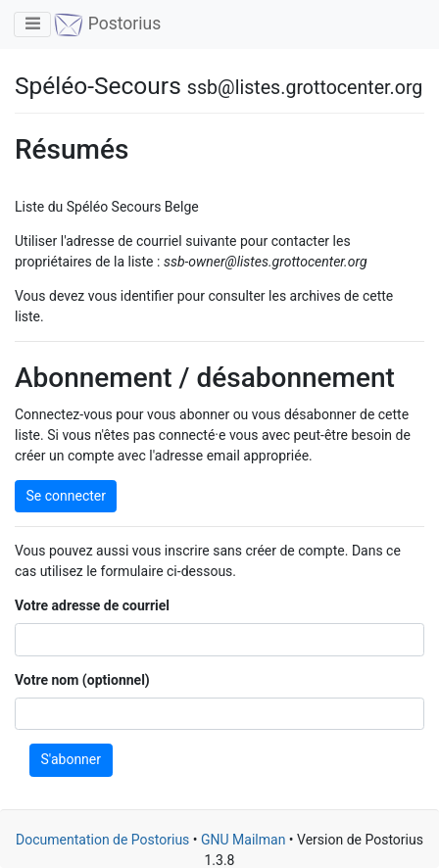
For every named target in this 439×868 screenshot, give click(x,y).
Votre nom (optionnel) (82, 680)
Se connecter (66, 496)
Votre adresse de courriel (92, 605)
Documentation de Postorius (102, 840)
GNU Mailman (243, 840)
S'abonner (72, 759)
